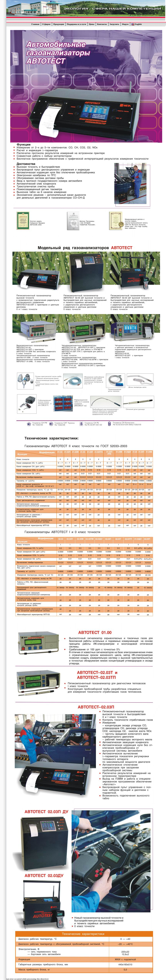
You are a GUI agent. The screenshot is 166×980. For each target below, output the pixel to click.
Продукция (59, 24)
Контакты (102, 24)
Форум (125, 24)
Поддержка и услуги (76, 24)
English (138, 24)
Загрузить (114, 24)
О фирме (46, 24)
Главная (35, 24)
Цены (92, 24)
